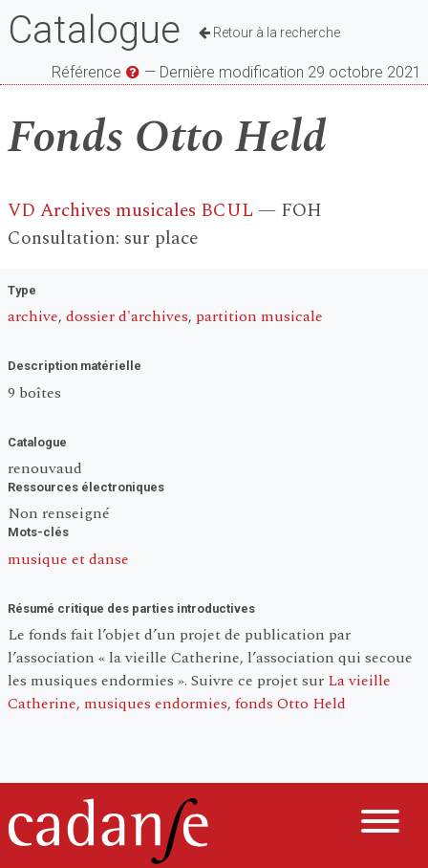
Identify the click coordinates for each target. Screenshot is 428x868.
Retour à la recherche (269, 33)
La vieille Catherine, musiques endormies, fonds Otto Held (199, 692)
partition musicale (259, 316)
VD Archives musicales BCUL (130, 211)
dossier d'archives (127, 316)
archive (33, 316)
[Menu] (380, 825)
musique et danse (68, 559)
